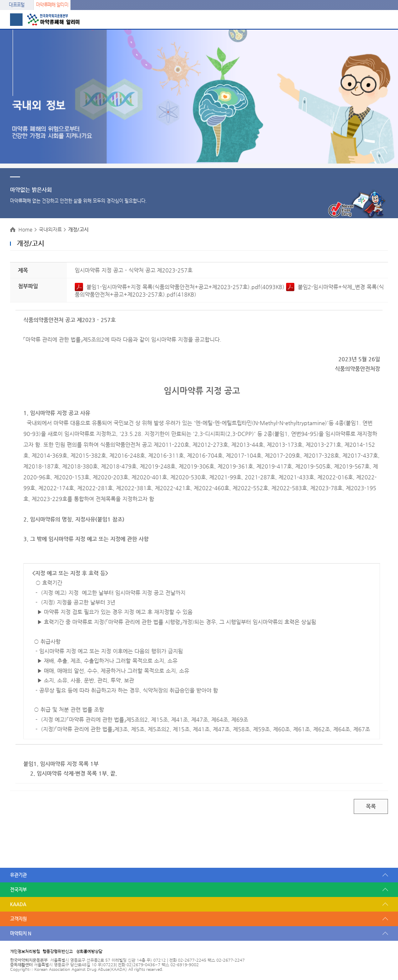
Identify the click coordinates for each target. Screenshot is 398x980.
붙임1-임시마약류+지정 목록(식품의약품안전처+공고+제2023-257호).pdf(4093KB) (180, 287)
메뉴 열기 (16, 20)
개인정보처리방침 (25, 951)
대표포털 (16, 5)
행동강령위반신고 (58, 951)
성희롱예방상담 (89, 951)
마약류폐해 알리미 (52, 5)
